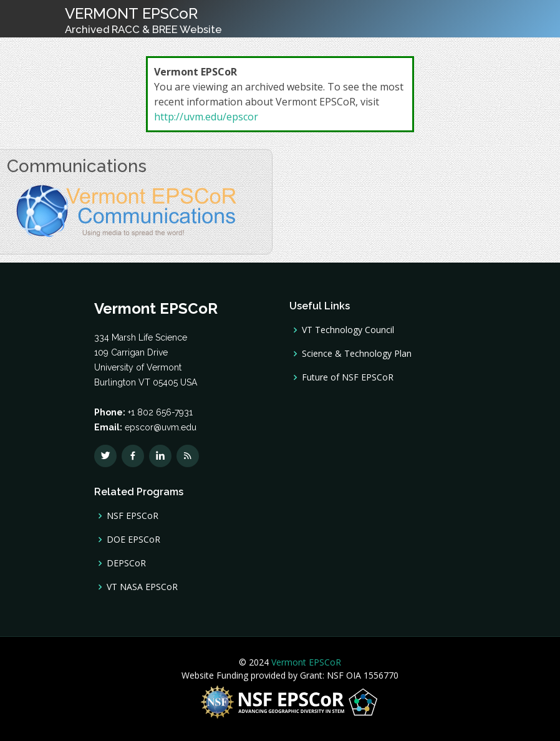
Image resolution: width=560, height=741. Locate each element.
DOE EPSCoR (133, 540)
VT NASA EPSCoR (142, 587)
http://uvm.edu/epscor (206, 117)
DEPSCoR (126, 563)
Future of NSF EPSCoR (348, 377)
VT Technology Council (348, 330)
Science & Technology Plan (357, 354)
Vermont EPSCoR (305, 662)
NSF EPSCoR (133, 516)
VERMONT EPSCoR (143, 20)
